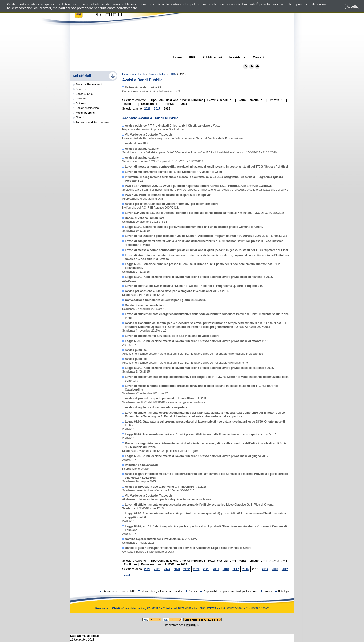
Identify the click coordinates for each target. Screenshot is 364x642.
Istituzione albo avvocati (141, 465)
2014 (265, 569)
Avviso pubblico (136, 350)
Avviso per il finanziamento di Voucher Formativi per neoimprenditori (171, 204)
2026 (147, 109)
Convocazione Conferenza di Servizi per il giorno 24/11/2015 (165, 300)
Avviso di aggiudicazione (142, 149)
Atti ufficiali (138, 74)
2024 (167, 569)
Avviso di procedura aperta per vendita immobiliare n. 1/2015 (166, 487)
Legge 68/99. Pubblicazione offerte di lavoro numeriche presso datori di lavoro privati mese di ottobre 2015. (197, 341)
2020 (206, 569)
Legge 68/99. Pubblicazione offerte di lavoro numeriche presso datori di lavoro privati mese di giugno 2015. (197, 456)
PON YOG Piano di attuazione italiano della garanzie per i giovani (169, 195)
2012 (285, 569)
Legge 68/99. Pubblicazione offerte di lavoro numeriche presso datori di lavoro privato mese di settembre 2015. (199, 368)
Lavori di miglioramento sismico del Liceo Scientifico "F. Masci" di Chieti (174, 172)
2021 (196, 569)
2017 (157, 109)
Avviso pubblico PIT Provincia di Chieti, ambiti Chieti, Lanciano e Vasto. (173, 126)
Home (126, 74)
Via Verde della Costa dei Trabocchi (149, 135)
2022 (187, 569)
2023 (177, 569)
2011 (127, 575)
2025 (157, 569)
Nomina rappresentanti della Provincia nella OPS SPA (161, 539)
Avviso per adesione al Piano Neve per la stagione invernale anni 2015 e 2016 (177, 291)
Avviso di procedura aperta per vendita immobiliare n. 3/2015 (166, 399)
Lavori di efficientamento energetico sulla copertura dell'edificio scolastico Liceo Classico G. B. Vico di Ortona (199, 505)
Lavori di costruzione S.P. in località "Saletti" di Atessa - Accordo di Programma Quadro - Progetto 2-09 (194, 286)
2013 (275, 569)
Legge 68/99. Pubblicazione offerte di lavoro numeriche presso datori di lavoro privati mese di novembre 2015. (199, 277)
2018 (226, 569)
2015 (173, 74)
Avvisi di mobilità (137, 144)
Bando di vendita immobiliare (145, 218)
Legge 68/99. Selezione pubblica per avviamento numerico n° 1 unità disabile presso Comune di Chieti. (194, 227)
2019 (216, 569)
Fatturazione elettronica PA (143, 87)
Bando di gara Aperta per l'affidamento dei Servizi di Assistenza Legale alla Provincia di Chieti (188, 548)
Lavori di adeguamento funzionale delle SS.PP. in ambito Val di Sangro (172, 336)
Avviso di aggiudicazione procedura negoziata (156, 407)
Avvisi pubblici (157, 74)
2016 (245, 569)
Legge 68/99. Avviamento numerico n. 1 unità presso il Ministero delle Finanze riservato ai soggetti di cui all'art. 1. (201, 434)
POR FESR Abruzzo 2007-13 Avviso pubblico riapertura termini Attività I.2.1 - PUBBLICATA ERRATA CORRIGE (198, 186)
